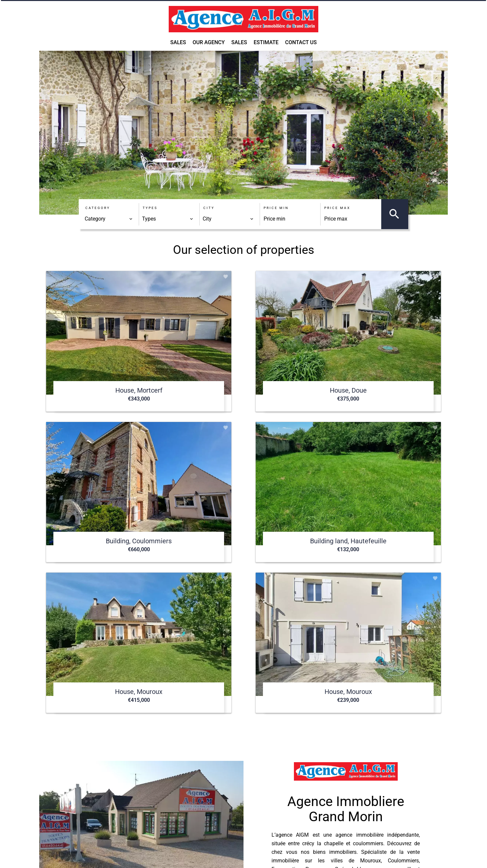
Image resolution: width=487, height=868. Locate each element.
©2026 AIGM (160, 856)
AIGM (247, 786)
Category (98, 208)
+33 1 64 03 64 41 (261, 824)
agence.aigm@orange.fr (267, 832)
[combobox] (109, 219)
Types (150, 208)
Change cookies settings (280, 856)
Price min (276, 208)
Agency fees (231, 856)
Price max (337, 208)
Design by (326, 856)
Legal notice (196, 856)
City (209, 208)
